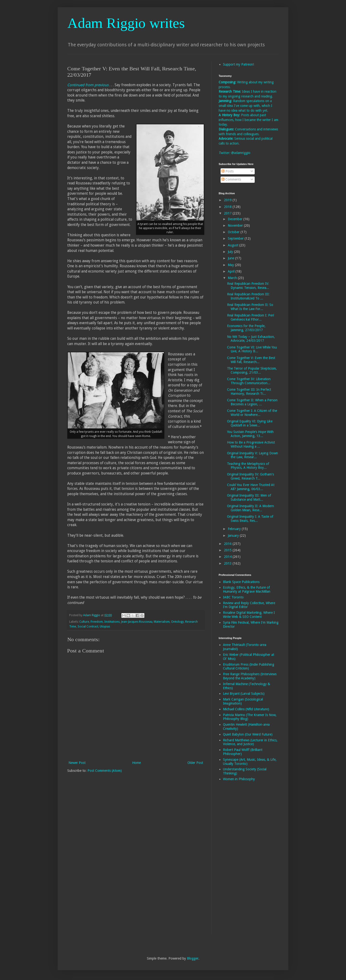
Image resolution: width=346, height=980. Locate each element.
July (231, 252)
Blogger (193, 958)
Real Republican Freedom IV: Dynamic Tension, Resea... (248, 286)
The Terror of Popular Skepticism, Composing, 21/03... (252, 370)
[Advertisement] (238, 861)
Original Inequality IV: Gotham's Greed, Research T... (250, 476)
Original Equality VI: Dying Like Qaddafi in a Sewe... (250, 423)
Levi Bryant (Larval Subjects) (244, 694)
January (234, 536)
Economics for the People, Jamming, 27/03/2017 (246, 328)
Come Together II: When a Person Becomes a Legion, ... (252, 402)
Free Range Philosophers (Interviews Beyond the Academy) (250, 676)
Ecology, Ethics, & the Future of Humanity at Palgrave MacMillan (247, 589)
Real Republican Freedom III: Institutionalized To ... (248, 296)
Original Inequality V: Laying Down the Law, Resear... (253, 455)
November (236, 225)
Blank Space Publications (241, 582)
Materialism (162, 622)
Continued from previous (88, 85)
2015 (228, 550)
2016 (228, 544)
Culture (84, 622)
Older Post (195, 763)
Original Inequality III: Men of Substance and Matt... (249, 497)
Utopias (105, 626)
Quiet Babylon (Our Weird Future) (248, 734)
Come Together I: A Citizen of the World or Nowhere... (252, 413)
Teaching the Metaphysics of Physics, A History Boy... (248, 466)
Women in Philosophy (239, 779)
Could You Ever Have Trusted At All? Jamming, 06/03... (251, 487)
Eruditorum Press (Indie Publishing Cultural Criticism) (249, 667)
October (234, 232)
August (234, 245)
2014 (228, 557)
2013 (228, 563)
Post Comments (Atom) (105, 771)
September (236, 238)
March (233, 278)
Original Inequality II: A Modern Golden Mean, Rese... (250, 508)
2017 (228, 213)
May (231, 265)
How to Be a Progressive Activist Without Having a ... (251, 444)
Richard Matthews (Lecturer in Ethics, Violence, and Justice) (250, 742)
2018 (228, 207)
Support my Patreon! (238, 64)
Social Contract (88, 626)
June (232, 258)
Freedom (97, 622)
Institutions (112, 622)
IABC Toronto (233, 597)
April (232, 271)
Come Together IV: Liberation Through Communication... (249, 381)
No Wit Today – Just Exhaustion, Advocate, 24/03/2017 (251, 339)
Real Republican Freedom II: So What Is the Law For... (250, 307)
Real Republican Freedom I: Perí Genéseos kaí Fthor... (250, 317)
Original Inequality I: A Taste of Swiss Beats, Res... (250, 519)
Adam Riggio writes (126, 23)
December (236, 219)
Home (136, 763)
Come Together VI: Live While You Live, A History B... (252, 349)
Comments (231, 179)
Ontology (177, 622)
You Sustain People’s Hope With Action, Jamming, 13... (250, 434)
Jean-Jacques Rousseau (137, 622)
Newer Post (77, 763)
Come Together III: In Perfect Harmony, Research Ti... (249, 392)
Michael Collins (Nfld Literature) (246, 709)
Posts (228, 171)
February (235, 529)
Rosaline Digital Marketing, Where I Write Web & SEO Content (249, 615)
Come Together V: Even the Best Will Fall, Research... (251, 360)
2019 (228, 200)
